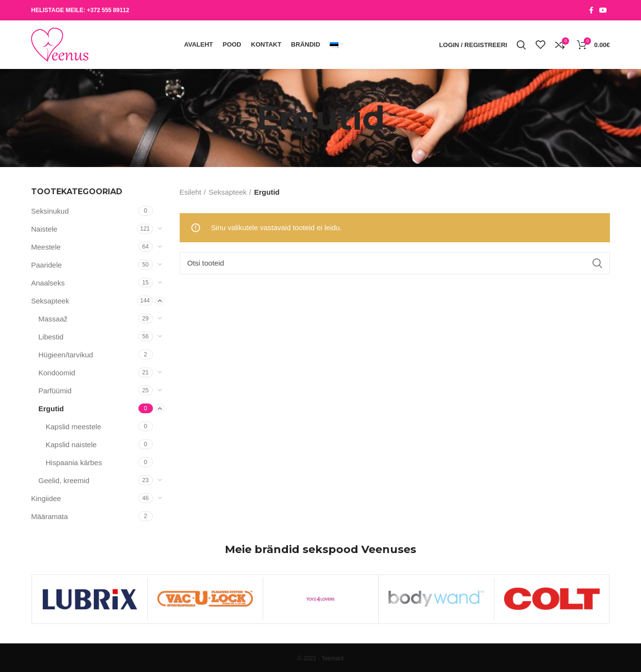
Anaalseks (48, 283)
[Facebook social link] (591, 10)
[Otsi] (395, 263)
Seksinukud (50, 211)
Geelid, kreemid (64, 480)
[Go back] (244, 118)
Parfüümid (55, 391)
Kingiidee (46, 498)
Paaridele (46, 265)
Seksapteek (50, 301)
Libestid (51, 337)
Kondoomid (57, 373)
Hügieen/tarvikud (66, 355)
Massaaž (53, 319)
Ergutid (51, 409)
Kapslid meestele (73, 427)
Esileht (191, 192)
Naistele (44, 229)
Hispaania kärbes (74, 462)
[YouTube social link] (603, 10)
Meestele (46, 247)
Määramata (50, 516)
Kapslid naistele (71, 445)
